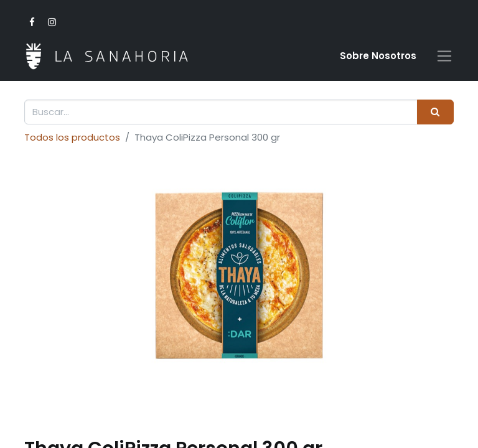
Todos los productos (72, 137)
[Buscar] (435, 112)
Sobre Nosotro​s (378, 56)
